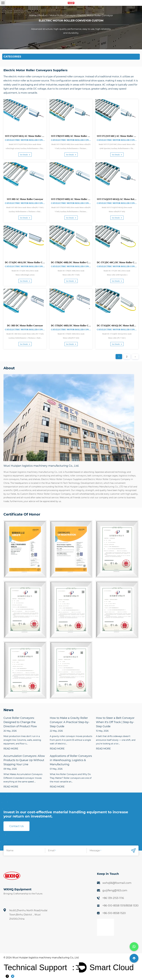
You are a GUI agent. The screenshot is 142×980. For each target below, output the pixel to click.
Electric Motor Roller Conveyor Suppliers (62, 479)
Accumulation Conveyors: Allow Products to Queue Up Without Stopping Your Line (24, 760)
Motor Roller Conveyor (63, 15)
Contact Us (16, 826)
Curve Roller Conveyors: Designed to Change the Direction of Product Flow (20, 722)
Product (43, 15)
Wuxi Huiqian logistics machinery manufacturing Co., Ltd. (46, 958)
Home (33, 15)
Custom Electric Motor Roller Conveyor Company (45, 494)
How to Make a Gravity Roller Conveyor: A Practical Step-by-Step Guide (70, 722)
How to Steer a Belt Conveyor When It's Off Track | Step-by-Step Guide (115, 722)
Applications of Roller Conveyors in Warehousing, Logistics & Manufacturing (71, 760)
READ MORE (11, 749)
